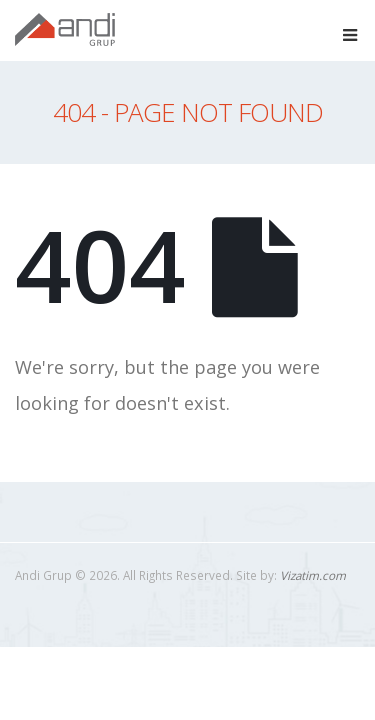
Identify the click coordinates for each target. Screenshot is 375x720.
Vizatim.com (313, 575)
